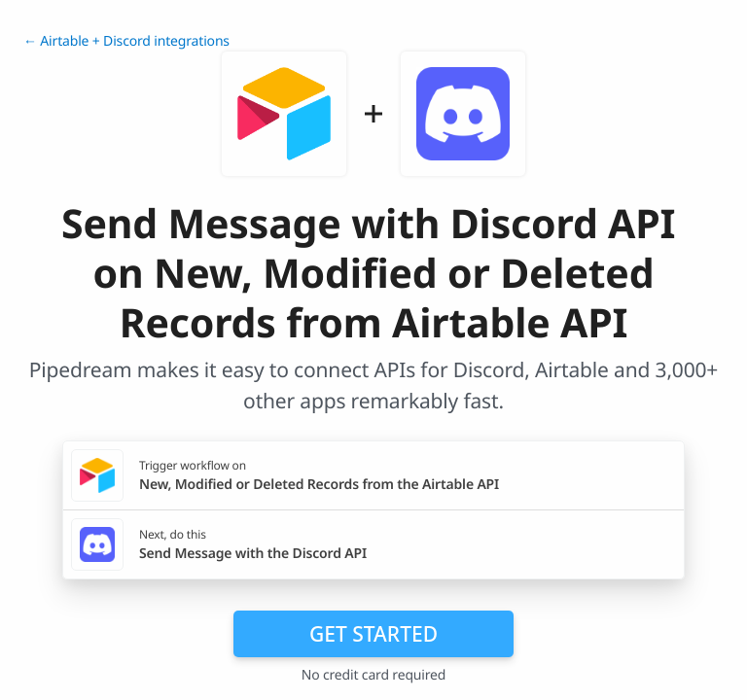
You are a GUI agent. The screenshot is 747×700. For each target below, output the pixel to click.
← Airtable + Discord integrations (126, 41)
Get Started (373, 634)
